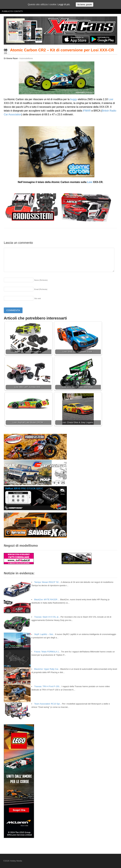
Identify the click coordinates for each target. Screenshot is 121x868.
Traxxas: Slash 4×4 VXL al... (47, 617)
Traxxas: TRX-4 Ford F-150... (48, 686)
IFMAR (87, 111)
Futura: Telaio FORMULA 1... (47, 652)
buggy (74, 99)
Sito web (37, 298)
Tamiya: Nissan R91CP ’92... (47, 582)
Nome (41, 280)
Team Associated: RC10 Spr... (48, 704)
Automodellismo (26, 58)
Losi (111, 99)
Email (41, 289)
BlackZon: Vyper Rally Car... (47, 669)
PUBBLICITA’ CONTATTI (12, 11)
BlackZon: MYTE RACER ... (47, 599)
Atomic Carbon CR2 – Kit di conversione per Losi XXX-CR (62, 50)
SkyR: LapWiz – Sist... (44, 634)
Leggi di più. (64, 4)
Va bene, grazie (84, 5)
